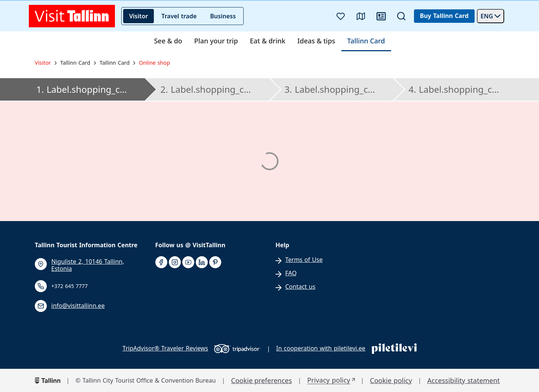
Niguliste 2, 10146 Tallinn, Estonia (88, 265)
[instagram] (175, 263)
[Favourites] (341, 16)
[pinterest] (215, 263)
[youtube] (188, 263)
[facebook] (161, 263)
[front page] (72, 16)
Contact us (300, 287)
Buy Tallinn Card (444, 16)
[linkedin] (202, 263)
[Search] (401, 16)
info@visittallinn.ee (78, 306)
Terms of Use (304, 260)
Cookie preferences (261, 381)
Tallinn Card (366, 41)
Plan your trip (216, 41)
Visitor (138, 16)
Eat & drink (268, 41)
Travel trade (179, 16)
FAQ (291, 273)
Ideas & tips (316, 41)
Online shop (154, 63)
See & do (168, 41)
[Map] (361, 16)
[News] (381, 16)
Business (223, 16)
